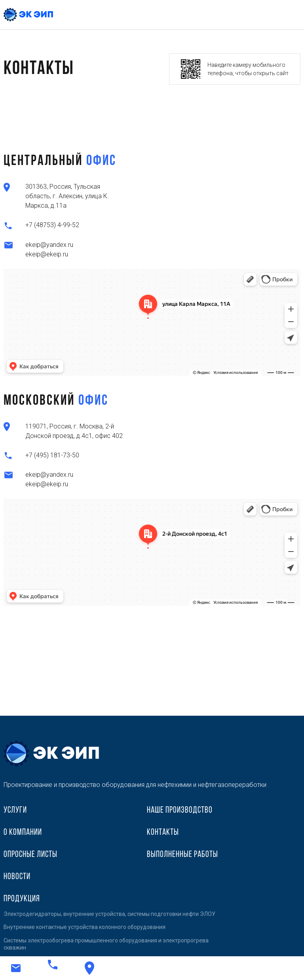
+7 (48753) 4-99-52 (52, 225)
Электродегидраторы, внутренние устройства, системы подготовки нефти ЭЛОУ (109, 914)
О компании (23, 833)
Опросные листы (30, 855)
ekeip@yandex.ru (49, 245)
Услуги (15, 810)
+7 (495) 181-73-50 (52, 455)
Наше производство (180, 810)
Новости (17, 877)
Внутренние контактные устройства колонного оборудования (85, 927)
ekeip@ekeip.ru (47, 254)
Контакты (163, 833)
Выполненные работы (182, 855)
